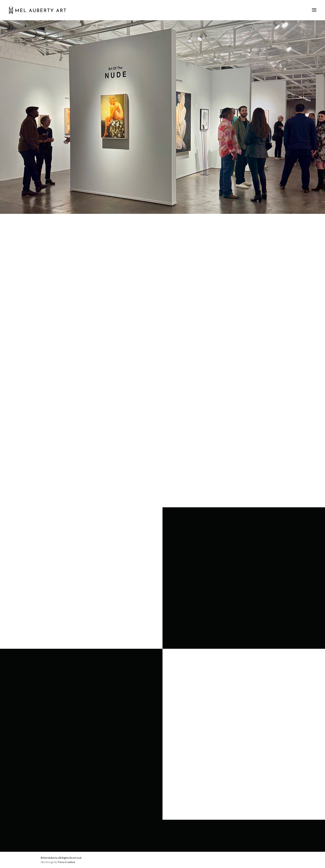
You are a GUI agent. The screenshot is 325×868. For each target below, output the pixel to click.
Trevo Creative (66, 862)
